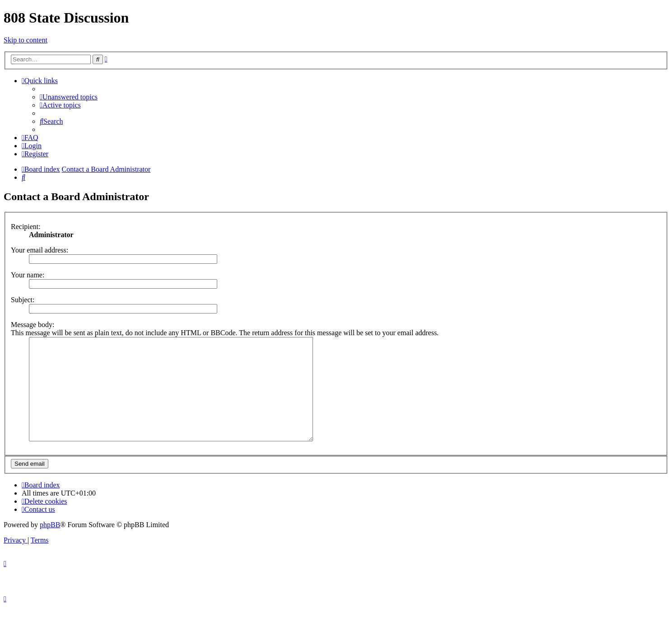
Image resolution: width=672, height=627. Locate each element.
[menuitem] (69, 97)
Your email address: (40, 250)
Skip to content (26, 40)
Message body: (33, 325)
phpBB (50, 545)
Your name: (28, 275)
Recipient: (26, 227)
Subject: (23, 300)
